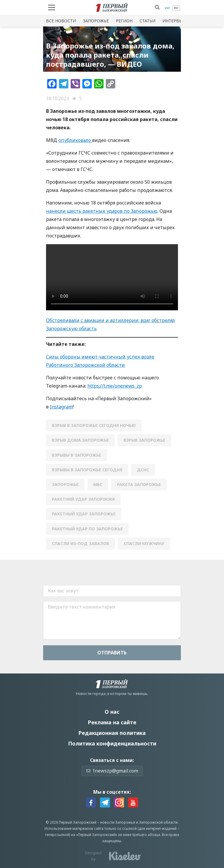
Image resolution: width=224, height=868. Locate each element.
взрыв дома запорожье (80, 440)
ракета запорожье (139, 484)
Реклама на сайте (112, 722)
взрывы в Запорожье (77, 455)
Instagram (61, 407)
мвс (98, 484)
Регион (124, 21)
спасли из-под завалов (80, 543)
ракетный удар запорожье (84, 514)
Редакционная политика (112, 733)
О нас (112, 712)
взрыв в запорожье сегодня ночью (94, 425)
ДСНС (143, 470)
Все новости (61, 21)
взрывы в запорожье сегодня (87, 470)
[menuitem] (167, 8)
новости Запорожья (118, 822)
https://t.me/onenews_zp (115, 386)
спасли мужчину (144, 543)
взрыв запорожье (144, 440)
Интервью (174, 21)
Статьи (147, 21)
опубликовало (75, 140)
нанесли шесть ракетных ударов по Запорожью (102, 211)
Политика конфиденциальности (112, 743)
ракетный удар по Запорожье (87, 529)
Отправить (112, 653)
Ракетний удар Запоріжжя (83, 499)
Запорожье (96, 21)
